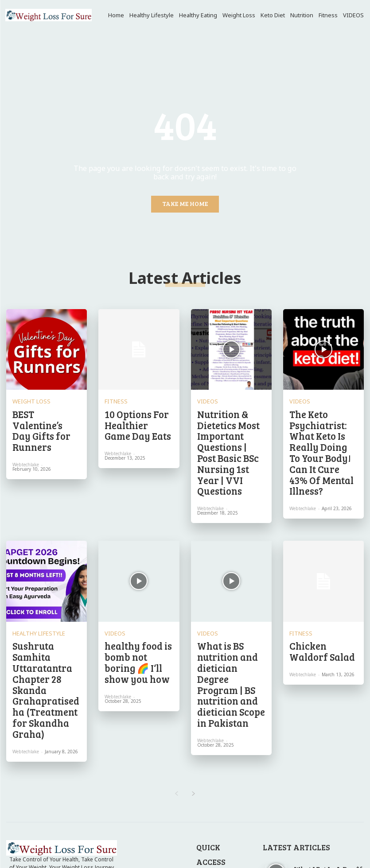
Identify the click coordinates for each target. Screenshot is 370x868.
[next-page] (194, 684)
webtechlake (26, 432)
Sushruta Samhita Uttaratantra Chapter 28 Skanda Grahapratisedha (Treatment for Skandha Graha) (45, 606)
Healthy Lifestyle (33, 578)
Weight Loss (27, 398)
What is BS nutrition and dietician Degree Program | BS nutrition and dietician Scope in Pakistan (231, 603)
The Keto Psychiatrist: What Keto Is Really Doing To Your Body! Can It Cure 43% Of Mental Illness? (322, 423)
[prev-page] (177, 684)
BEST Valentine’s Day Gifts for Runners (44, 412)
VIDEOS (205, 398)
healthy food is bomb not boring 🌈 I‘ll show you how (138, 595)
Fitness (113, 398)
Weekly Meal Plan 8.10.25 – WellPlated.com (326, 821)
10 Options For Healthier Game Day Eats (135, 416)
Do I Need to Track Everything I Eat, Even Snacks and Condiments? (329, 794)
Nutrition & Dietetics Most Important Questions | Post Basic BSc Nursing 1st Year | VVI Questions (230, 423)
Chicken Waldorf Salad (315, 592)
